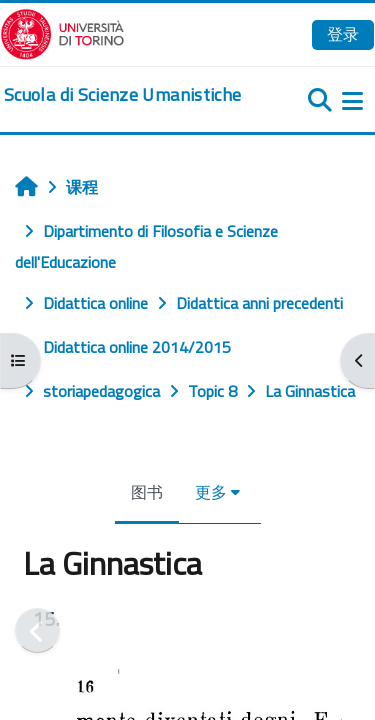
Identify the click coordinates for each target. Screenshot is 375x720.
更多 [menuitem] (211, 492)
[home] (122, 95)
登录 (343, 34)
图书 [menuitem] (147, 492)
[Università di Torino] (62, 32)
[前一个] (37, 630)
